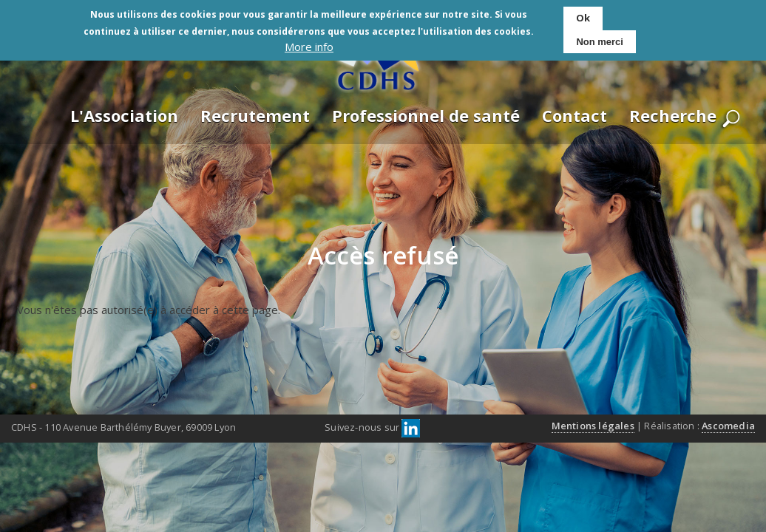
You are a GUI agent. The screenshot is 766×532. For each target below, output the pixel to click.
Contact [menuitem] (574, 115)
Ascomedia (728, 426)
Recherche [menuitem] (673, 115)
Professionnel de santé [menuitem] (426, 115)
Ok (583, 14)
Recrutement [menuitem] (255, 115)
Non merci (600, 38)
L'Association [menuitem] (124, 115)
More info (309, 43)
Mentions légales (593, 426)
